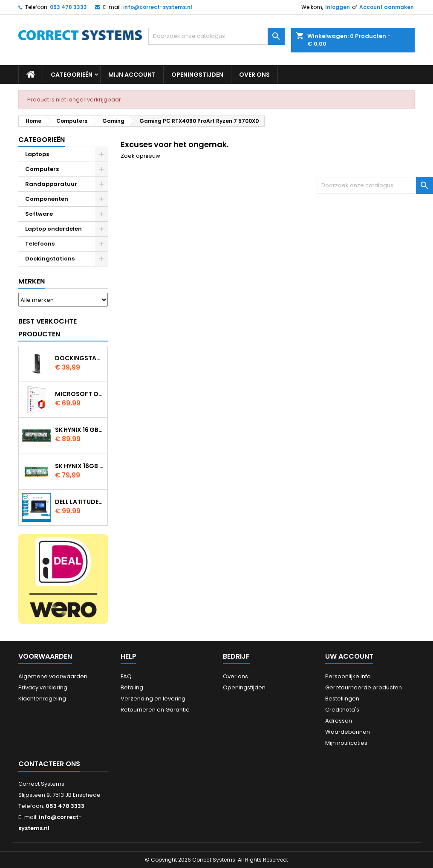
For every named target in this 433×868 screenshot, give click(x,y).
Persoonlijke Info (348, 676)
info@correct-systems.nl (158, 7)
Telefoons (40, 244)
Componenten (47, 199)
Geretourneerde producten (364, 687)
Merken (32, 281)
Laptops (37, 154)
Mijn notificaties (346, 743)
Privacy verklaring (43, 687)
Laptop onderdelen (53, 229)
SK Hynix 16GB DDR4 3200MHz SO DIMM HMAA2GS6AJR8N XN (79, 466)
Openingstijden (197, 75)
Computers (42, 169)
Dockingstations (50, 259)
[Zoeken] (216, 36)
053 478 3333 (68, 7)
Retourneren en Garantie (155, 710)
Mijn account (132, 75)
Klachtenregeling (42, 699)
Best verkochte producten (48, 328)
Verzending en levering (153, 699)
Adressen (339, 721)
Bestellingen (342, 699)
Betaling (132, 687)
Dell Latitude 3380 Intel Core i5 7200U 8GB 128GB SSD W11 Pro (79, 502)
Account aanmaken (387, 7)
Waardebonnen (348, 732)
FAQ (126, 676)
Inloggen (338, 7)
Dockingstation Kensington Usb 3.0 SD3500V (79, 358)
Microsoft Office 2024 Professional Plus (79, 394)
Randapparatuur (51, 184)
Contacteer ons (49, 764)
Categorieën (72, 75)
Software (39, 214)
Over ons (254, 75)
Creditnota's (342, 710)
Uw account (349, 656)
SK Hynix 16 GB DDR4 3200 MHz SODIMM (79, 430)
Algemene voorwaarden (53, 676)
